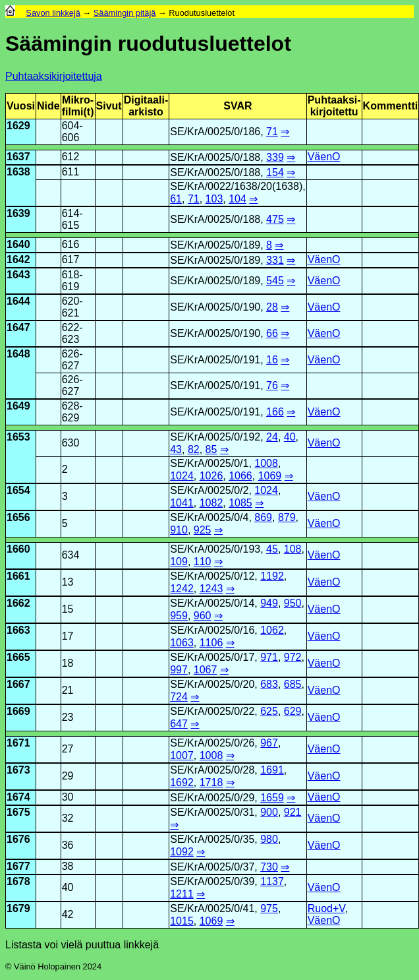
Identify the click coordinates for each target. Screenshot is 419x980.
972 (293, 657)
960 (203, 616)
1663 (18, 630)
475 (275, 219)
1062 (272, 630)
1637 (18, 157)
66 (272, 333)
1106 (211, 643)
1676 (18, 839)
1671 (18, 743)
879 (287, 517)
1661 (18, 576)
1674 (18, 797)
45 (272, 549)
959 (179, 616)
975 (269, 908)
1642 (18, 260)
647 (179, 724)
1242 (182, 589)
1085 (240, 503)
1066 (240, 476)
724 (179, 697)
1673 (18, 770)
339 (275, 157)
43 (176, 449)
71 (272, 132)
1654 (18, 490)
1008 (266, 463)
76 (272, 385)
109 (179, 562)
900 (269, 812)
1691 (272, 770)
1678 (18, 881)
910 (179, 530)
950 (293, 603)
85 (211, 449)
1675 (18, 812)
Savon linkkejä (53, 13)
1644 (18, 301)
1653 (18, 437)
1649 (18, 406)
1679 (18, 908)
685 (293, 684)
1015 (182, 921)
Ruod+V (326, 908)
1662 (18, 603)
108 (293, 549)
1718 (211, 782)
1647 (18, 327)
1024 (182, 476)
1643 (18, 275)
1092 (182, 852)
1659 (272, 798)
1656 (18, 517)
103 (214, 199)
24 (272, 437)
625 (269, 711)
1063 (182, 643)
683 (269, 684)
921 (293, 812)
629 (293, 711)
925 (203, 530)
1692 (182, 782)
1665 (18, 657)
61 (176, 199)
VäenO (324, 157)
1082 (211, 503)
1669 (18, 711)
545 (275, 281)
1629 (18, 126)
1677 (18, 866)
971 (269, 657)
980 (269, 839)
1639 (18, 213)
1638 (18, 172)
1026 (211, 476)
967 (269, 743)
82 (194, 449)
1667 (18, 684)
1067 (206, 670)
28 (272, 307)
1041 (182, 503)
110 (203, 562)
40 (290, 437)
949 (269, 603)
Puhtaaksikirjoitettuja (54, 76)
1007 (182, 755)
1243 (211, 589)
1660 (18, 549)
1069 (270, 476)
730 (269, 867)
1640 (18, 244)
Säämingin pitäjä (125, 13)
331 (275, 260)
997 (179, 670)
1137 (272, 881)
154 (275, 172)
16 (272, 360)
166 (275, 412)
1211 (182, 894)
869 (263, 517)
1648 (18, 354)
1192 (272, 576)
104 (237, 199)
